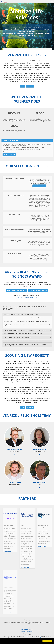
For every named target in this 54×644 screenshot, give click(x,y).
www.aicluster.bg (8, 613)
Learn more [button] (5, 642)
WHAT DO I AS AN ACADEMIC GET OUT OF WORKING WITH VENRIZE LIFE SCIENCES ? (25, 330)
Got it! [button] (47, 641)
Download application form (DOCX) (17, 291)
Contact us (30, 86)
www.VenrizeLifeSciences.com (27, 631)
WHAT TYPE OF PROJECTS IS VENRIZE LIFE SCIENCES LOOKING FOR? (21, 315)
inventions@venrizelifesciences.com (27, 297)
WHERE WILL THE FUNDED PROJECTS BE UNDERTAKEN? (18, 337)
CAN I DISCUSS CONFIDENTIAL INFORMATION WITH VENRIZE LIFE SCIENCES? (23, 341)
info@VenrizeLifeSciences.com (27, 629)
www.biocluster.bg (42, 546)
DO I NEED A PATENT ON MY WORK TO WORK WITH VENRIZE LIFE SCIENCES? (23, 334)
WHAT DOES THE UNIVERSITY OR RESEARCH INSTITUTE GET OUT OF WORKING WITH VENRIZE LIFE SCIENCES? (25, 345)
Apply (23, 86)
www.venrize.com (25, 568)
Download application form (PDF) (38, 291)
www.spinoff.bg (7, 551)
